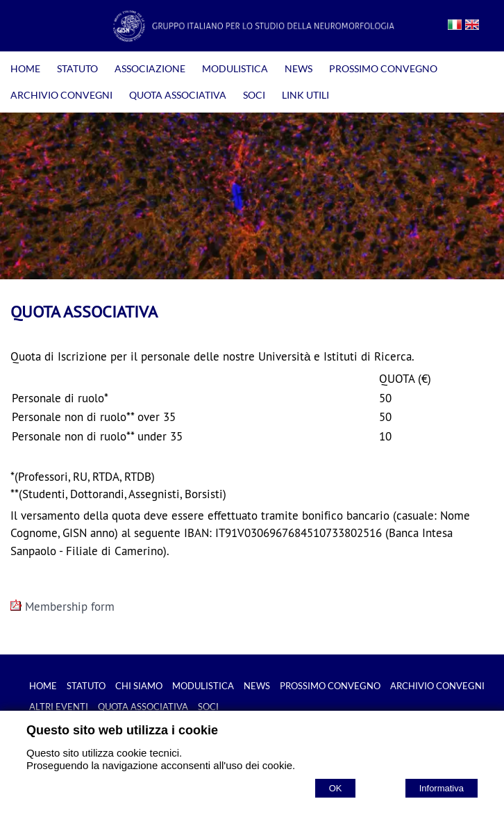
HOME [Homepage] (25, 68)
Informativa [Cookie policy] (442, 788)
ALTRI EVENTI (59, 707)
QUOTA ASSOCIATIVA (178, 95)
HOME (43, 686)
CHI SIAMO (139, 686)
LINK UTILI (305, 95)
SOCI (254, 95)
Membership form (62, 607)
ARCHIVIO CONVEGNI (61, 95)
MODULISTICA (235, 68)
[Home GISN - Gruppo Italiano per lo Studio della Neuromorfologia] (252, 38)
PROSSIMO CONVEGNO (383, 68)
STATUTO (77, 68)
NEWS (299, 68)
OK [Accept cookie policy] (336, 788)
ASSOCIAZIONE (150, 68)
